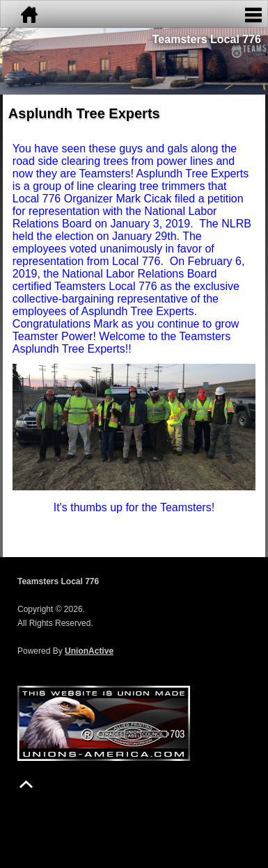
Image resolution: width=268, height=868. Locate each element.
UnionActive (89, 651)
